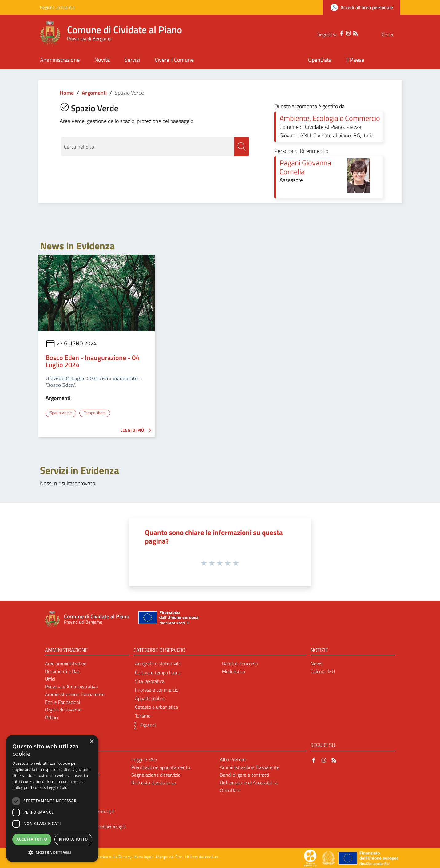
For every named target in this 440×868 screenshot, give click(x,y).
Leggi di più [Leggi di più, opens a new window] (57, 788)
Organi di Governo (63, 709)
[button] (143, 725)
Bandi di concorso (240, 664)
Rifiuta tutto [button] (73, 839)
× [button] (91, 742)
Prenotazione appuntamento (161, 767)
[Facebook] (329, 33)
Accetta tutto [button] (32, 839)
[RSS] (343, 33)
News (316, 664)
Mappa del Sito (169, 857)
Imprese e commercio (157, 690)
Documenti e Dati (63, 671)
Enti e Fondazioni (62, 702)
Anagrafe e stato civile (158, 664)
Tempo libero (95, 413)
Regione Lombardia (57, 7)
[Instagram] (336, 33)
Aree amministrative (66, 664)
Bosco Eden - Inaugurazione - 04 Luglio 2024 (92, 361)
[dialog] (52, 799)
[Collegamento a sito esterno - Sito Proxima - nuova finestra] (310, 858)
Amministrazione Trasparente (75, 694)
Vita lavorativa (150, 681)
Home (67, 93)
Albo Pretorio (233, 759)
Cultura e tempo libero (158, 672)
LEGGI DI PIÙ (137, 430)
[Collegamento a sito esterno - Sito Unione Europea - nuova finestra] (168, 619)
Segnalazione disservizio (156, 775)
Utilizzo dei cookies (202, 857)
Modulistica (234, 671)
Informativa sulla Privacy (109, 857)
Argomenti (94, 93)
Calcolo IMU (323, 671)
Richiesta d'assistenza (154, 782)
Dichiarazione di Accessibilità (249, 782)
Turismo (143, 715)
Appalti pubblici (150, 698)
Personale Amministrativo (71, 687)
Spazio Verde (61, 413)
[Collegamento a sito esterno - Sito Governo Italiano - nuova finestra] (329, 858)
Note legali (144, 857)
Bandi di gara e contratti (244, 775)
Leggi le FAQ (144, 759)
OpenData (230, 790)
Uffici (50, 679)
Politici (52, 717)
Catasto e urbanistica (157, 707)
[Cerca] (393, 34)
